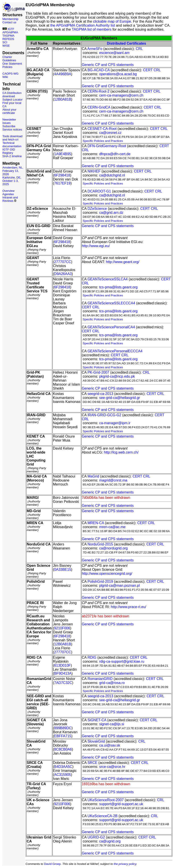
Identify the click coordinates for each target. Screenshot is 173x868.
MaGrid (93, 476)
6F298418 (62, 175)
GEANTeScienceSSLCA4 (108, 279)
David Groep (52, 864)
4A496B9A (63, 74)
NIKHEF (94, 171)
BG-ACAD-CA (99, 70)
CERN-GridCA (99, 107)
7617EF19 (62, 183)
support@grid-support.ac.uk (121, 804)
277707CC (63, 262)
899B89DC (63, 728)
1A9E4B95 (63, 154)
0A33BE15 (63, 570)
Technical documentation (12, 145)
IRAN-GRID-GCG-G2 (104, 415)
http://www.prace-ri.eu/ (128, 607)
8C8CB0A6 (63, 749)
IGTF (11, 29)
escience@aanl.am (114, 53)
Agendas (8, 194)
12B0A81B (63, 99)
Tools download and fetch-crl (12, 138)
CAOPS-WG (10, 74)
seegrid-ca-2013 (100, 394)
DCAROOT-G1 (99, 191)
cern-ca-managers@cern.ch (121, 95)
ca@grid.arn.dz (111, 213)
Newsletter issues (9, 121)
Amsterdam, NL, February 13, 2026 (13, 171)
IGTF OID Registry (9, 151)
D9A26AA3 (63, 274)
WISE (6, 46)
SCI (5, 42)
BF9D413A (63, 673)
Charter (7, 57)
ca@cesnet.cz (110, 133)
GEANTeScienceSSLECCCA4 (111, 303)
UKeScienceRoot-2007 (106, 800)
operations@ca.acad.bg (118, 74)
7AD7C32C (63, 683)
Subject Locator (12, 100)
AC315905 (62, 775)
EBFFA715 (63, 736)
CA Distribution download (12, 95)
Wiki (5, 77)
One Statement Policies (12, 65)
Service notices (12, 130)
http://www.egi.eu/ (96, 246)
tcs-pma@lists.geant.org (118, 287)
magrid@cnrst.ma (113, 480)
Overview (8, 191)
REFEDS (8, 39)
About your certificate (9, 111)
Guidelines (9, 60)
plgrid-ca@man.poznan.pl (120, 586)
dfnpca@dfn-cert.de (115, 154)
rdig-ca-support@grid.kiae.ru (122, 661)
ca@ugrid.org (110, 841)
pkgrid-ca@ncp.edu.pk (117, 376)
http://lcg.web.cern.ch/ (121, 452)
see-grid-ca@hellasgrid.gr (120, 398)
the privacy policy (125, 864)
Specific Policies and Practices (103, 141)
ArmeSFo (95, 49)
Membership (10, 19)
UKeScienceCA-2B (102, 816)
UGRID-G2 (96, 837)
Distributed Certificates (127, 43)
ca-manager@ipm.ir (115, 423)
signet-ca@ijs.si (112, 724)
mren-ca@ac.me (112, 527)
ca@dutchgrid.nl (112, 175)
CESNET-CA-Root (102, 129)
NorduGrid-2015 (100, 544)
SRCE (92, 763)
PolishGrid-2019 (100, 582)
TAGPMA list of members (92, 29)
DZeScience (97, 209)
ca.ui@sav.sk (110, 745)
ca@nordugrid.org (113, 548)
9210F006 (62, 628)
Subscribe (9, 126)
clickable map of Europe (112, 21)
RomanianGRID (100, 679)
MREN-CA (96, 523)
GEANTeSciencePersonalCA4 (111, 327)
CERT (148, 70)
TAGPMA (8, 36)
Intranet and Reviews (10, 199)
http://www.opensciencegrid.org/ (107, 574)
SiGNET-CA (97, 720)
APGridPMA (10, 32)
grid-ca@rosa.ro (112, 683)
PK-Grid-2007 (98, 372)
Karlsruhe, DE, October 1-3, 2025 (12, 181)
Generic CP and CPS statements (108, 65)
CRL (139, 49)
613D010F (62, 665)
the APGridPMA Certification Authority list (83, 25)
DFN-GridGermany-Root (107, 146)
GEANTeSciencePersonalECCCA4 (115, 351)
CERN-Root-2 (98, 91)
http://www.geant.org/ (123, 262)
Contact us (9, 22)
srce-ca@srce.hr (112, 767)
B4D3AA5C (63, 767)
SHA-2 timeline (12, 156)
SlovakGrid (96, 741)
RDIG (92, 657)
